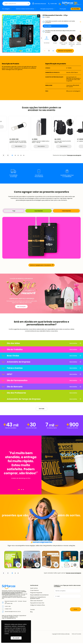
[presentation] (66, 604)
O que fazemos (34, 591)
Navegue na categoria (74, 156)
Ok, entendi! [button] (16, 638)
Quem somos (34, 589)
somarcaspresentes (42, 543)
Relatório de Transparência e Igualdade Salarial (38, 599)
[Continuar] (8, 574)
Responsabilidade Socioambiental (39, 596)
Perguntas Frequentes (36, 594)
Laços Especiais (38, 211)
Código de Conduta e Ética (38, 606)
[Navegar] (19, 490)
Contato (32, 610)
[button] (21, 51)
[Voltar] (4, 574)
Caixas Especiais (66, 211)
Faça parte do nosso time (37, 604)
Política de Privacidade (76, 635)
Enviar (75, 610)
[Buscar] (50, 4)
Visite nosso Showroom (36, 601)
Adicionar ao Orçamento (67, 51)
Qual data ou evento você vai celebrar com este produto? (62, 22)
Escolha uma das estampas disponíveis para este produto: (62, 31)
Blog (31, 613)
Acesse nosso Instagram (74, 574)
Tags (14, 211)
